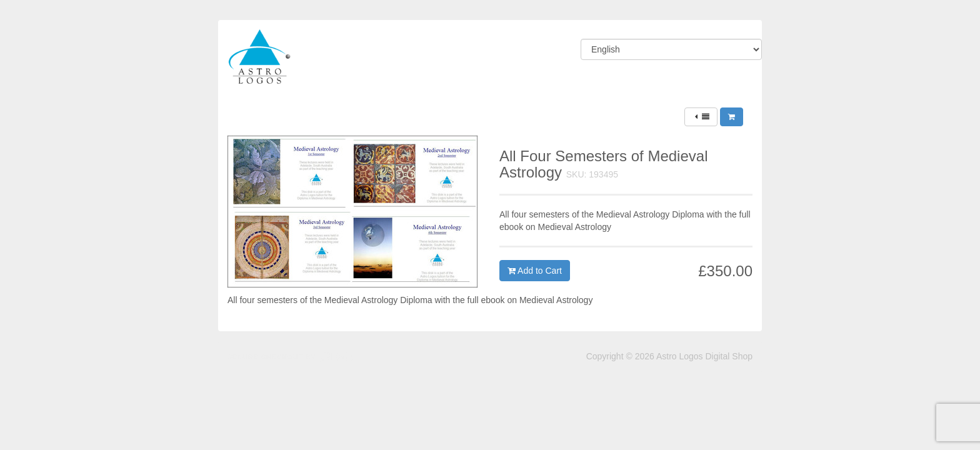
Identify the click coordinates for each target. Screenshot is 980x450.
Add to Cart (535, 271)
